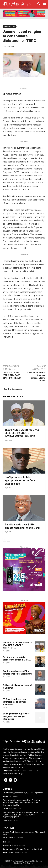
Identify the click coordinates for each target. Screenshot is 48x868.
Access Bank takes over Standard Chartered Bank (24, 833)
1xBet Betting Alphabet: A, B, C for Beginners (23, 793)
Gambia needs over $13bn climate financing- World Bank (17, 672)
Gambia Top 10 (8, 845)
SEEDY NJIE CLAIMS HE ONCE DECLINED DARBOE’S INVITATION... (17, 645)
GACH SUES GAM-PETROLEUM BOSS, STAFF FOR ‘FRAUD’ (12, 375)
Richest (6, 842)
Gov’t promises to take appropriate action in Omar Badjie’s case (20, 480)
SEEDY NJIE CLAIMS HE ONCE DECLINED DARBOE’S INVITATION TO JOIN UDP (22, 433)
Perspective (7, 808)
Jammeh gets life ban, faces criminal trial (22, 849)
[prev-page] (4, 540)
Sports (6, 821)
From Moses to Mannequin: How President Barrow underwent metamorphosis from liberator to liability (21, 803)
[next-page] (8, 540)
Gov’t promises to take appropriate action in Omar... (17, 658)
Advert (6, 796)
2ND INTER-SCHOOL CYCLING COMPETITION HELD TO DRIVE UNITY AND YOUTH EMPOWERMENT (24, 815)
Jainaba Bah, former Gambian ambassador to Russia (36, 377)
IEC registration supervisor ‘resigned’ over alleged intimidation (16, 716)
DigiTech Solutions (27, 863)
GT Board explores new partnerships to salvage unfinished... (14, 702)
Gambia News (10, 26)
